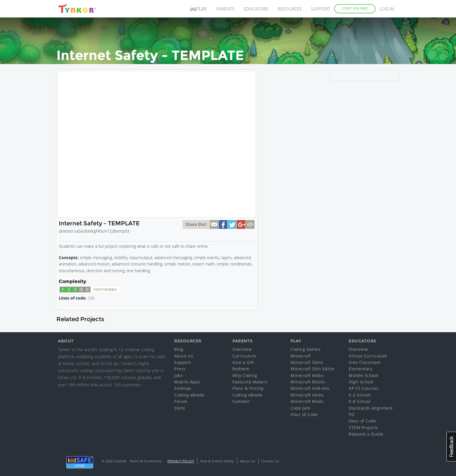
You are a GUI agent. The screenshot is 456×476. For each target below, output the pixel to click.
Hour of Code (304, 414)
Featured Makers (250, 382)
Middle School (364, 375)
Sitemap (183, 388)
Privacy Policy (181, 461)
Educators (256, 9)
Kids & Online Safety (217, 461)
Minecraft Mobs (307, 375)
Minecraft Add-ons (310, 388)
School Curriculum (368, 356)
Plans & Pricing (248, 388)
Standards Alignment (371, 408)
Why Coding (245, 375)
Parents (225, 9)
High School (361, 382)
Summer (241, 401)
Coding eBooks (189, 395)
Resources (290, 9)
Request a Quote (366, 434)
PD (351, 414)
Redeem (241, 369)
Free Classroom (365, 362)
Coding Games (306, 349)
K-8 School (360, 401)
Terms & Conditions (146, 461)
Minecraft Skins (307, 362)
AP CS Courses (364, 388)
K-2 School (360, 395)
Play (199, 9)
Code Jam (300, 408)
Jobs (179, 375)
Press (180, 369)
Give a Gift (243, 362)
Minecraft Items (307, 395)
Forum (181, 401)
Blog (179, 349)
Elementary (360, 369)
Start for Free (355, 9)
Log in (387, 9)
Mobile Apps (187, 382)
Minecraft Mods (307, 401)
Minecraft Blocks (308, 382)
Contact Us (270, 461)
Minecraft (301, 356)
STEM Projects (363, 428)
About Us (184, 356)
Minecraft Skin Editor (313, 369)
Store (180, 408)
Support (320, 9)
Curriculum (244, 356)
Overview (242, 349)
